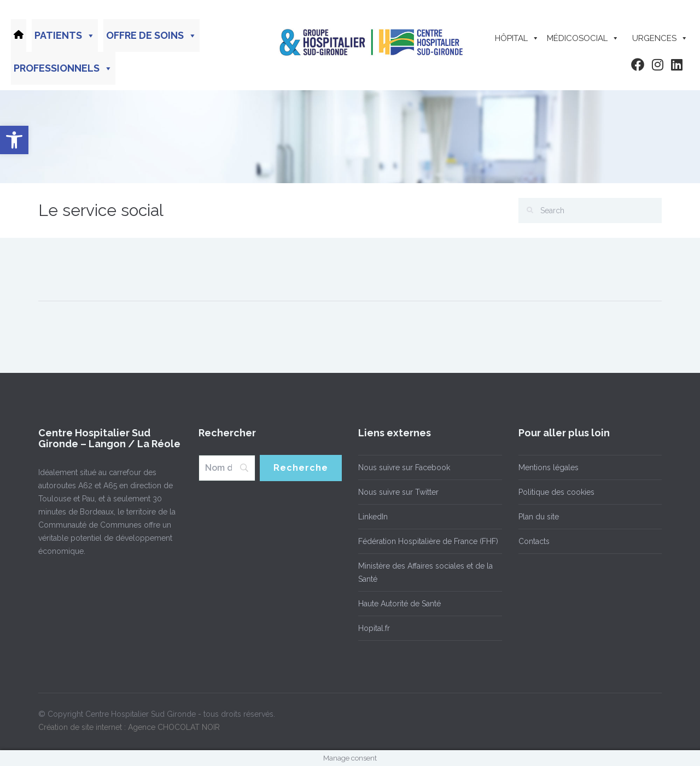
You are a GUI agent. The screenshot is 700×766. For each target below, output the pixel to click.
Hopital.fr (374, 628)
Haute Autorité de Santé (399, 604)
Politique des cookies (556, 492)
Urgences (660, 38)
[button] (14, 140)
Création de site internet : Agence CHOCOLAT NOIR (129, 727)
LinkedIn (373, 517)
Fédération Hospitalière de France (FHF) (428, 541)
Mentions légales (549, 467)
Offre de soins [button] (151, 36)
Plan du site (539, 517)
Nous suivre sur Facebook (404, 467)
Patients (65, 36)
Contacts (534, 541)
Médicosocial (583, 38)
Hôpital (517, 38)
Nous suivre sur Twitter (398, 492)
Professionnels (63, 68)
